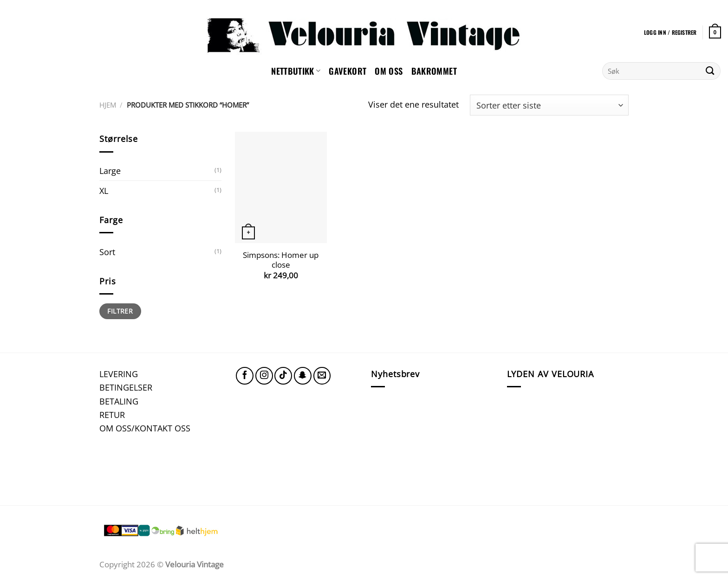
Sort (107, 252)
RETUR (112, 414)
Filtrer (120, 311)
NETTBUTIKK (296, 71)
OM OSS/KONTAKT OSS (145, 428)
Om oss (389, 71)
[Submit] (710, 71)
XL (104, 190)
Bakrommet (434, 71)
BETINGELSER (126, 387)
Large (110, 170)
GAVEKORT (348, 71)
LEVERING (119, 374)
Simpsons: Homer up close (281, 260)
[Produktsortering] (549, 105)
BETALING (119, 401)
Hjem (108, 105)
